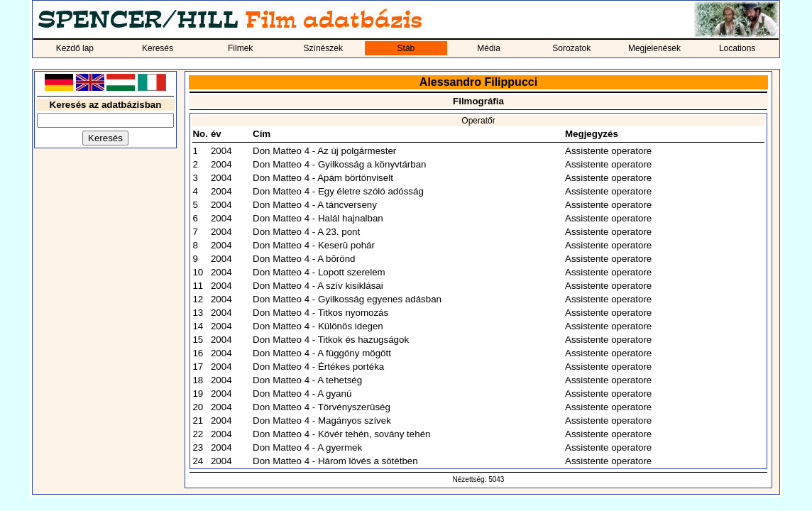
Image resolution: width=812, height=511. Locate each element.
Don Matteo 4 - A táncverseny (315, 205)
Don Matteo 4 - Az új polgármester (324, 151)
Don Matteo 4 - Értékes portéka (318, 367)
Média (489, 48)
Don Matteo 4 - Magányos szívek (322, 421)
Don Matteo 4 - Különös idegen (318, 326)
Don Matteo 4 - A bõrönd (304, 259)
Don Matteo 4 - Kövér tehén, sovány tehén (341, 434)
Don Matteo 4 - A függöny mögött (322, 353)
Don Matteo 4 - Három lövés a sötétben (335, 461)
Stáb (406, 48)
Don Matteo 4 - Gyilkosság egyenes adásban (347, 299)
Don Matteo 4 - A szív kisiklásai (318, 286)
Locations (737, 48)
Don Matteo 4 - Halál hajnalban (318, 218)
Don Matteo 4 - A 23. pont (306, 232)
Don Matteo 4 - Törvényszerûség (322, 407)
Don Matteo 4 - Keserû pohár (314, 245)
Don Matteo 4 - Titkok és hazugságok (331, 340)
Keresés (158, 48)
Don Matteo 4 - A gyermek (307, 447)
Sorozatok (571, 48)
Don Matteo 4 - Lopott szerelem (319, 272)
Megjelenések (654, 48)
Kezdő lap (75, 48)
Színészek (323, 48)
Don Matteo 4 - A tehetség (307, 380)
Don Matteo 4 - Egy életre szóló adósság (338, 191)
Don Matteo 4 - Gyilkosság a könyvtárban (339, 164)
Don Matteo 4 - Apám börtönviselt (323, 178)
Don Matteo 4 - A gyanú (302, 394)
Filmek (240, 48)
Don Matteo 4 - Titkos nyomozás (320, 313)
